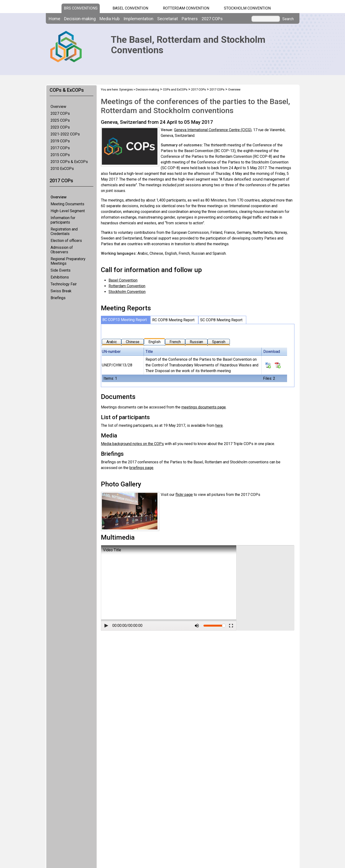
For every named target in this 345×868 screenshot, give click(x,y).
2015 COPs (60, 155)
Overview (58, 107)
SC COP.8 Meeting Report (221, 320)
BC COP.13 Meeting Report (125, 320)
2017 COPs (60, 148)
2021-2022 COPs (65, 134)
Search (288, 19)
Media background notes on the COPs (132, 444)
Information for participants (63, 220)
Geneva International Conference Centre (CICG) (213, 130)
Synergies (126, 89)
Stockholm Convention (247, 8)
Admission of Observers (62, 250)
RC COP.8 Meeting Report (173, 320)
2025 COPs (60, 120)
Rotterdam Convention (186, 8)
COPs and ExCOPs (175, 89)
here (219, 425)
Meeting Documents (67, 204)
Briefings (58, 298)
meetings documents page (204, 407)
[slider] (224, 626)
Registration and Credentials (64, 231)
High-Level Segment (68, 211)
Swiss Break (61, 291)
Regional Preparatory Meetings (68, 261)
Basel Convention (130, 8)
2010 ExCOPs (62, 169)
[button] (106, 626)
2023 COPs (60, 127)
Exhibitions (60, 277)
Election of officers (66, 241)
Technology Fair (64, 284)
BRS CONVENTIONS (81, 8)
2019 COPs (60, 141)
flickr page (184, 495)
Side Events (61, 270)
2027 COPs (60, 113)
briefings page (141, 468)
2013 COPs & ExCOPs (69, 162)
